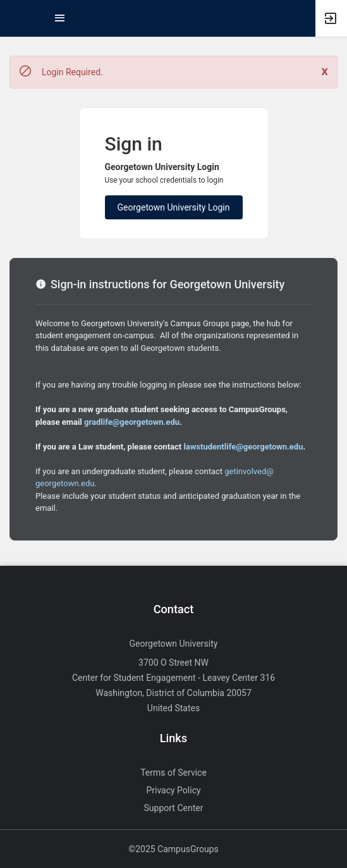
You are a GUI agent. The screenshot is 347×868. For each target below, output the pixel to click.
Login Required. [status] (72, 72)
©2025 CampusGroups (173, 849)
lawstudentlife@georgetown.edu (243, 447)
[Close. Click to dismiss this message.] (325, 71)
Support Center (174, 808)
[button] (16, 18)
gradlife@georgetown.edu (132, 422)
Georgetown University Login (174, 207)
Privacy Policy (173, 790)
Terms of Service (173, 773)
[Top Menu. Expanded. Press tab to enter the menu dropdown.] (60, 18)
